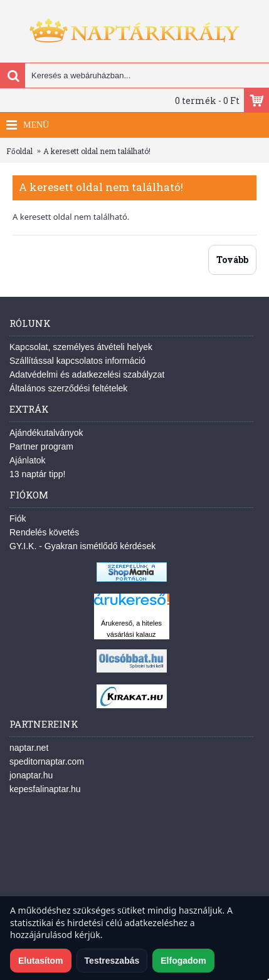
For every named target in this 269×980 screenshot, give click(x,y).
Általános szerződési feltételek (68, 388)
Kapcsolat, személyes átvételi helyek (81, 347)
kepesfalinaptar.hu (45, 789)
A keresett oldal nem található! (97, 151)
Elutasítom (41, 961)
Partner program (41, 446)
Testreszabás (112, 961)
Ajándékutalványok (46, 433)
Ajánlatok (28, 460)
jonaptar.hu (31, 775)
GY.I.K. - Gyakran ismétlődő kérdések (82, 546)
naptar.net (29, 748)
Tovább (232, 260)
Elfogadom (183, 961)
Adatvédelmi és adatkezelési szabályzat (87, 374)
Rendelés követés (44, 532)
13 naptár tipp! (38, 474)
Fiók (18, 518)
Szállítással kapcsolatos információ (77, 361)
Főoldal (19, 151)
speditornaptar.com (47, 761)
